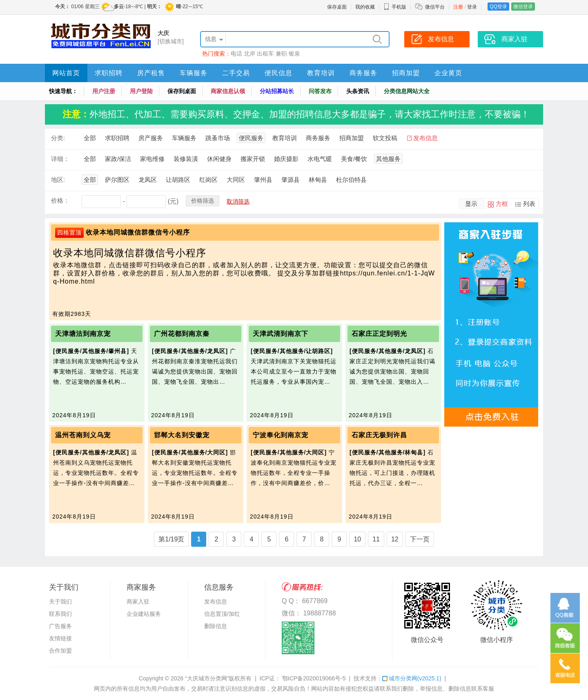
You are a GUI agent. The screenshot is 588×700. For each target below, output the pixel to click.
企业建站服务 (144, 614)
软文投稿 (385, 138)
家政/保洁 (118, 159)
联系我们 (60, 614)
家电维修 (152, 159)
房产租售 (151, 73)
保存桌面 (337, 7)
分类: (58, 138)
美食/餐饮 (354, 159)
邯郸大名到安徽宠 (182, 435)
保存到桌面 (182, 91)
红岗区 (208, 180)
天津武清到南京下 (281, 334)
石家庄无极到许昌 (379, 435)
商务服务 (363, 73)
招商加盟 (406, 73)
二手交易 (236, 73)
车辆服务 (194, 73)
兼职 (281, 54)
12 (395, 539)
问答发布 (320, 91)
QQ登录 (498, 7)
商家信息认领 (228, 91)
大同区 (236, 180)
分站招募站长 (277, 91)
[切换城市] (171, 41)
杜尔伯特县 (351, 180)
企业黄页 (448, 73)
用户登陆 (141, 91)
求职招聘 (109, 73)
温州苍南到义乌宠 (83, 435)
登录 (472, 7)
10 (357, 539)
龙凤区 (148, 180)
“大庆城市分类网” (207, 678)
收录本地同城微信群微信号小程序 (138, 232)
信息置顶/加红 (222, 614)
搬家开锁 (253, 159)
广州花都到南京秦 (182, 334)
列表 (529, 204)
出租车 (265, 54)
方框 (502, 204)
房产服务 (151, 138)
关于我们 (60, 602)
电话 (236, 54)
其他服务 (388, 159)
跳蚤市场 (218, 138)
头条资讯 (358, 91)
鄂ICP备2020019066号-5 (313, 678)
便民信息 (278, 73)
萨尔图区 (117, 180)
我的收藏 (365, 7)
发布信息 (425, 138)
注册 (458, 7)
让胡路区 (178, 180)
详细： (60, 159)
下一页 (420, 539)
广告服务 (60, 626)
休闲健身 (219, 159)
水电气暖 (320, 159)
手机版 (395, 7)
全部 (90, 138)
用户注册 (104, 91)
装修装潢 (186, 159)
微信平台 (435, 7)
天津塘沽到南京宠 (83, 334)
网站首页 (66, 73)
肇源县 (291, 180)
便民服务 (251, 138)
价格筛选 (203, 201)
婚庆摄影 (286, 159)
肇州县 (263, 180)
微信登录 (523, 7)
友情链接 (60, 638)
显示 (471, 204)
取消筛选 (238, 201)
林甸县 (318, 180)
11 (376, 539)
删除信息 (216, 626)
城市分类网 (412, 678)
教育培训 (321, 73)
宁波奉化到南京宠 (281, 435)
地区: (58, 180)
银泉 (294, 54)
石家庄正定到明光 (379, 334)
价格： (60, 200)
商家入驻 (138, 602)
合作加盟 (60, 651)
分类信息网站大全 (407, 91)
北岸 (249, 54)
